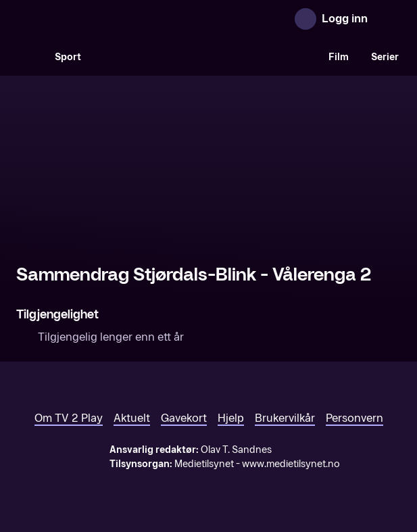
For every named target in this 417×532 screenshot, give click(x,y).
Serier (385, 57)
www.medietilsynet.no (291, 464)
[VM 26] (205, 57)
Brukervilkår (285, 418)
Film (339, 57)
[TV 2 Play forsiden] (118, 19)
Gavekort (184, 418)
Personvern (354, 418)
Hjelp (231, 418)
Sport (68, 57)
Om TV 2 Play (69, 418)
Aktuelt (132, 418)
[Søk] (30, 57)
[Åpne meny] (387, 19)
